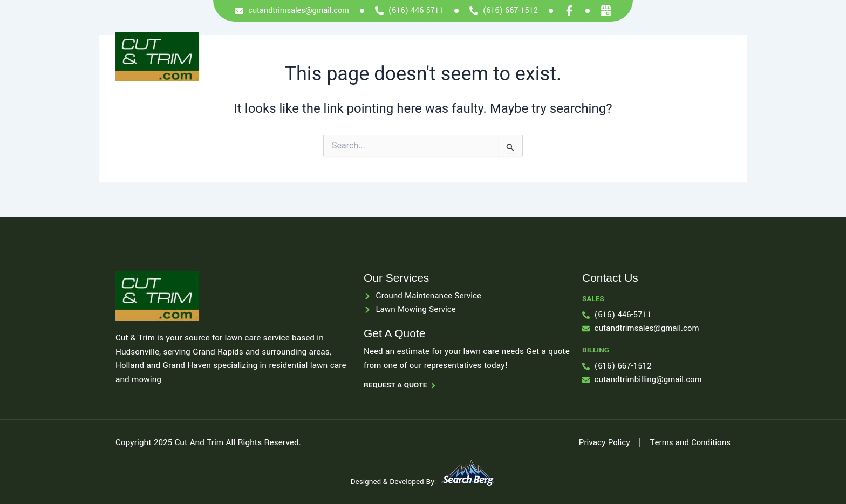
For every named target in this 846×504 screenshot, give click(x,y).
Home (395, 57)
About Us (493, 57)
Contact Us (674, 57)
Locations (616, 57)
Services (441, 57)
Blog (722, 57)
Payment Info (554, 57)
